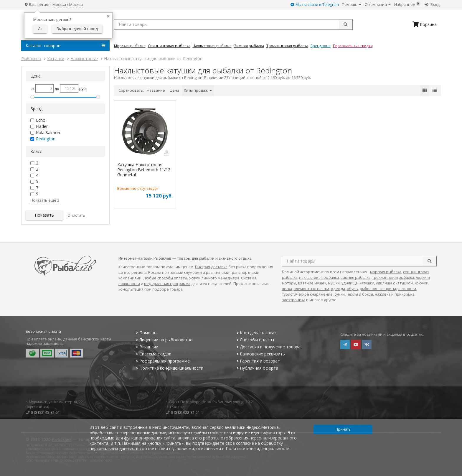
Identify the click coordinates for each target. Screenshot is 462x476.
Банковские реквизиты (260, 354)
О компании (378, 5)
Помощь (352, 5)
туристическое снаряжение (307, 294)
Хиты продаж (198, 90)
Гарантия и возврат (258, 361)
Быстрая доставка (211, 267)
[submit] (346, 24)
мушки (334, 283)
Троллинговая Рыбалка (287, 46)
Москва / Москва (68, 5)
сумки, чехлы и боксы (354, 294)
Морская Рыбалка (130, 46)
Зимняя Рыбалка (249, 46)
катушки (367, 283)
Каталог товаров (65, 46)
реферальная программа (167, 284)
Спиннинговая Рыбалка (169, 46)
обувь (352, 289)
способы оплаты (172, 278)
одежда (338, 289)
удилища (350, 283)
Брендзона (321, 46)
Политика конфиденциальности (169, 368)
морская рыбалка (386, 272)
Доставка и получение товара (268, 347)
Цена (174, 90)
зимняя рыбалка (355, 277)
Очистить (76, 215)
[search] (430, 261)
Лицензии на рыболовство (164, 340)
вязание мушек (312, 283)
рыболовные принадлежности (388, 289)
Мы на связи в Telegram (315, 5)
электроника (294, 300)
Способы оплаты (255, 340)
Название (156, 90)
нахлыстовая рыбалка (319, 277)
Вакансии (147, 347)
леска (287, 289)
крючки (421, 283)
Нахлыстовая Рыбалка (212, 46)
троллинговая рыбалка (393, 277)
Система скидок (153, 354)
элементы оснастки (311, 289)
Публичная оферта (257, 368)
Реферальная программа (162, 361)
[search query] (233, 24)
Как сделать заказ (256, 333)
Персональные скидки (353, 46)
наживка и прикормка (395, 294)
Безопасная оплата (43, 331)
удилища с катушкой (394, 283)
